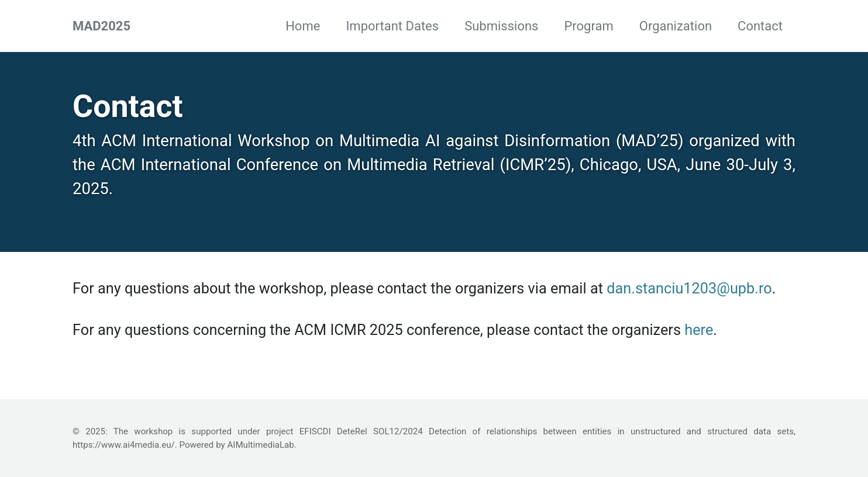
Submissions (501, 26)
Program (588, 26)
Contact (760, 26)
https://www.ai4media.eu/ (124, 445)
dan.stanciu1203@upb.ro (689, 288)
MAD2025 (101, 26)
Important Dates (392, 26)
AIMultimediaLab (260, 445)
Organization (676, 26)
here (699, 330)
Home (303, 26)
